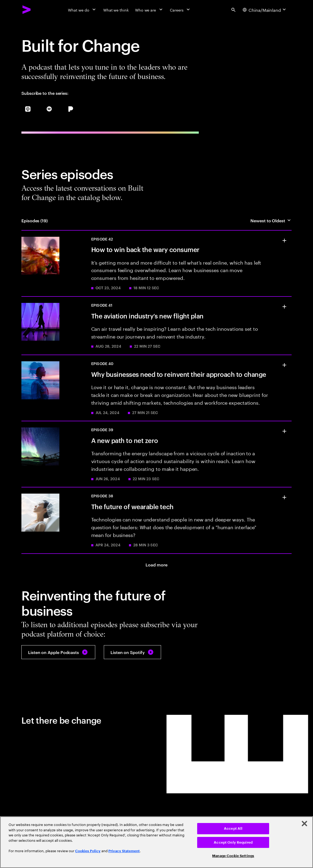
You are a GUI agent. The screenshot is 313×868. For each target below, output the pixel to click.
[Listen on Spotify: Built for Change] (132, 652)
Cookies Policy (88, 851)
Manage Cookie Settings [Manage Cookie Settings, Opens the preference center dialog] (233, 856)
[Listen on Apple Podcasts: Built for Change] (58, 652)
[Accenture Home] (27, 10)
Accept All (233, 828)
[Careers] (180, 10)
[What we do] (82, 10)
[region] (156, 842)
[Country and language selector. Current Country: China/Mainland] (265, 10)
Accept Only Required (233, 842)
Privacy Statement (124, 851)
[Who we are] (149, 10)
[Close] (304, 824)
